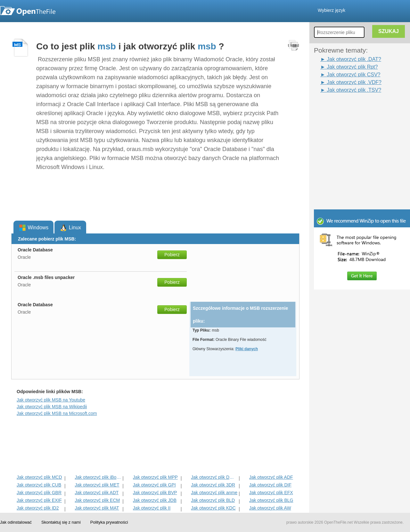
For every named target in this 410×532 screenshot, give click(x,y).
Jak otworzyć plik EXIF (39, 500)
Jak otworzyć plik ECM (97, 500)
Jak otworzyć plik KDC (213, 508)
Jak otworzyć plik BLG (271, 500)
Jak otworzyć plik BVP (155, 493)
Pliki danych (247, 349)
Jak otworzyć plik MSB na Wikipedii (52, 407)
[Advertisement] (362, 166)
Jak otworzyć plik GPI (154, 485)
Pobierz (172, 255)
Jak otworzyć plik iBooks (98, 477)
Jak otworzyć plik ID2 (38, 508)
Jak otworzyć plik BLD (213, 500)
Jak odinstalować (16, 522)
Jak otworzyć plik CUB (39, 485)
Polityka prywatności (109, 522)
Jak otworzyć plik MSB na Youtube (51, 400)
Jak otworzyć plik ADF (271, 477)
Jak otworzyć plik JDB (155, 500)
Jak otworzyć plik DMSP (214, 477)
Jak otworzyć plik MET (97, 485)
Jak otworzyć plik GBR (39, 493)
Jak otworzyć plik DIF (270, 485)
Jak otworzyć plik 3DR (213, 485)
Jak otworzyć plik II (152, 508)
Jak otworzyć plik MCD (39, 477)
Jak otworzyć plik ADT (97, 493)
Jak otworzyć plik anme (214, 493)
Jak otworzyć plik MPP (155, 477)
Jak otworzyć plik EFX (271, 493)
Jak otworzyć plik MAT (97, 508)
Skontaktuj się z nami (61, 522)
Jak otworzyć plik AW (270, 508)
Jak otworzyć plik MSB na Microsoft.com (57, 413)
